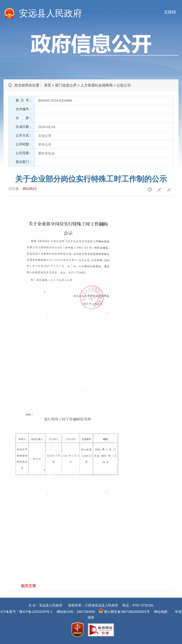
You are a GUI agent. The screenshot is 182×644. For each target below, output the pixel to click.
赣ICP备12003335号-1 (36, 612)
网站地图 (161, 612)
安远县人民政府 (50, 13)
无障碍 (170, 12)
